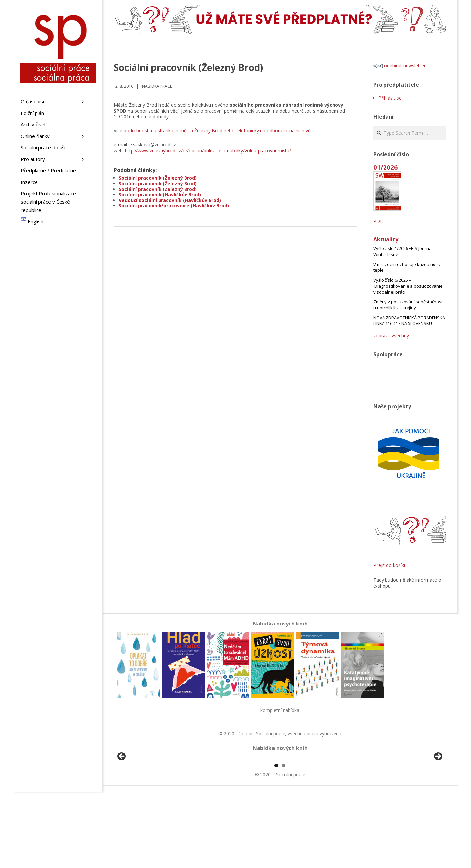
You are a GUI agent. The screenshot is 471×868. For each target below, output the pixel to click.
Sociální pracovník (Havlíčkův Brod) (160, 195)
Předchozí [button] (122, 795)
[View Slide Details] (140, 796)
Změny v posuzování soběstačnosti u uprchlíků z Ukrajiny (409, 305)
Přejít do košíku (390, 565)
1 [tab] (276, 841)
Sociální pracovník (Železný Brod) (158, 178)
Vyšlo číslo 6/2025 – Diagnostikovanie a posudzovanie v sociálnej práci (408, 286)
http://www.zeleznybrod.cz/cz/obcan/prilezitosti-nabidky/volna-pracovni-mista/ (208, 151)
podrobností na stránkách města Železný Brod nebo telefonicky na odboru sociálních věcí (219, 130)
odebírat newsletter (399, 66)
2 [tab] (284, 841)
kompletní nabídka (280, 710)
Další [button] (438, 795)
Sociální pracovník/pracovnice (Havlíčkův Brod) (174, 205)
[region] (280, 796)
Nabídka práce (157, 86)
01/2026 (385, 167)
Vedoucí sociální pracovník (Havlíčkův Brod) (170, 200)
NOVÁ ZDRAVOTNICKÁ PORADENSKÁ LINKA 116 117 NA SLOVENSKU (409, 320)
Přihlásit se (390, 98)
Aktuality (386, 239)
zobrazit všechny (391, 335)
